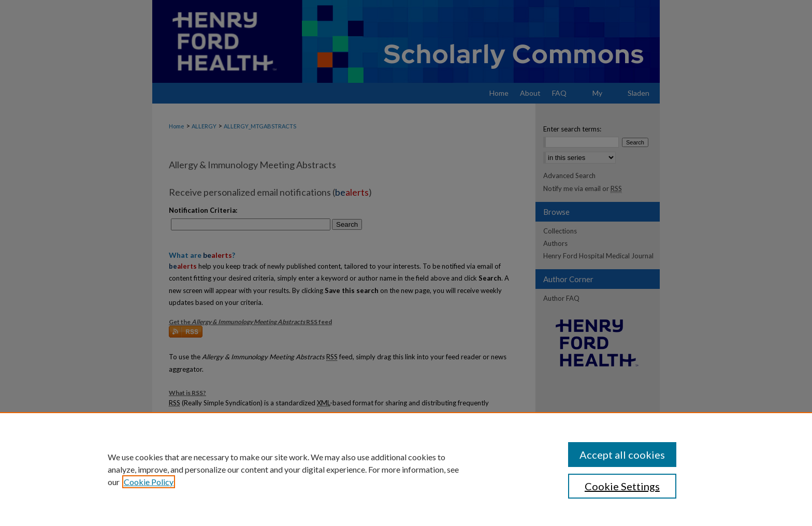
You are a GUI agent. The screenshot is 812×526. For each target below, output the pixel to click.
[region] (406, 469)
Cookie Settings (622, 486)
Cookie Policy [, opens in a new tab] (149, 482)
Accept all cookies (622, 455)
